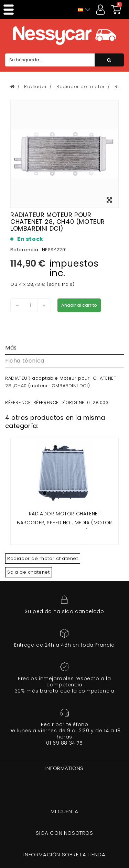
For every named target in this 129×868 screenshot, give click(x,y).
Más (11, 348)
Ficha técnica (25, 361)
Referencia (24, 250)
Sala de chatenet (29, 572)
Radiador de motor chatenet (43, 558)
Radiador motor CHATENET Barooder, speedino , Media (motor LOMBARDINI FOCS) (64, 522)
